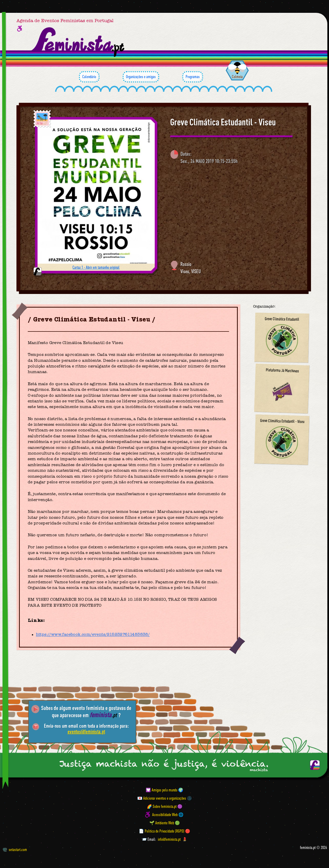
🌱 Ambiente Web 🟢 (165, 823)
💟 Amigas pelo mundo (162, 790)
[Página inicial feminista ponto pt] (78, 42)
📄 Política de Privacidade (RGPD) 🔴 (164, 831)
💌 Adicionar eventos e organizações (162, 798)
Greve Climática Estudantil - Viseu (223, 122)
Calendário (89, 77)
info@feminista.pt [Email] (169, 839)
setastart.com (15, 849)
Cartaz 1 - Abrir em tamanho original (96, 267)
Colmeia (237, 77)
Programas (193, 77)
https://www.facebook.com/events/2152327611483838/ (93, 635)
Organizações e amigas (141, 77)
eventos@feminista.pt (86, 731)
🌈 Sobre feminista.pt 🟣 (165, 806)
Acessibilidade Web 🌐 (168, 815)
